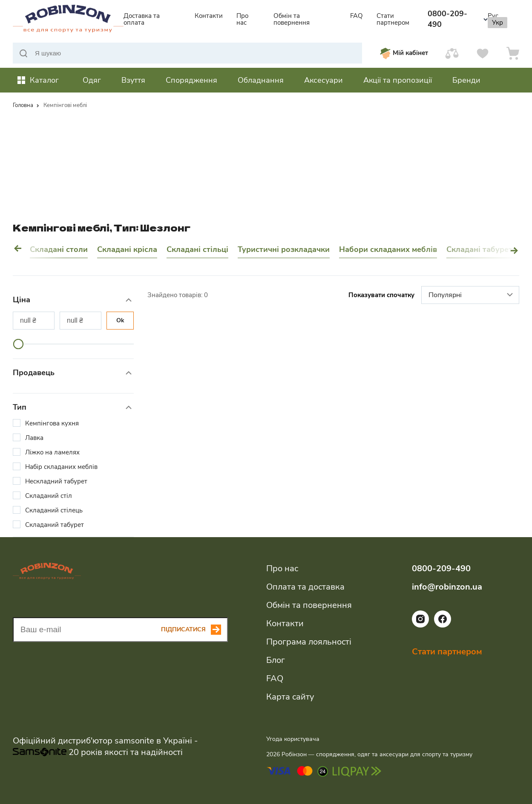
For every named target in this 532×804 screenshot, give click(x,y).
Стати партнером (393, 19)
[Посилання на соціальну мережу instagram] (420, 625)
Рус (493, 16)
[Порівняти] (452, 53)
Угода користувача (293, 739)
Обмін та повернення (292, 19)
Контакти (209, 16)
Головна (23, 105)
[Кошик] (513, 53)
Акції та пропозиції (398, 80)
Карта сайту (290, 697)
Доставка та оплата (142, 19)
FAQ (357, 16)
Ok (120, 320)
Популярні (472, 295)
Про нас (242, 19)
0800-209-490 (458, 19)
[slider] (18, 344)
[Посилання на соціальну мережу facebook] (443, 625)
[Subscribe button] (194, 630)
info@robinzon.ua (447, 587)
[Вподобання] (483, 53)
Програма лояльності (309, 642)
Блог (276, 660)
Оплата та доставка (305, 587)
